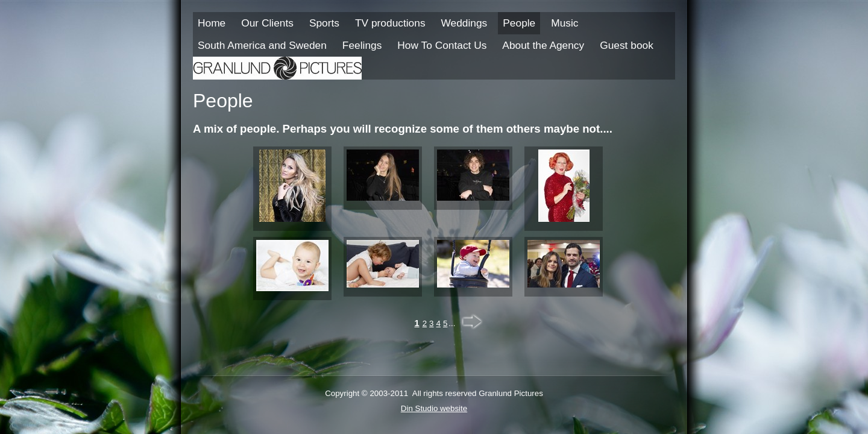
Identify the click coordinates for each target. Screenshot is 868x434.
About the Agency (543, 45)
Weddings (464, 23)
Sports (324, 23)
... (452, 323)
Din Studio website (434, 408)
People (519, 23)
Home (212, 23)
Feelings (362, 45)
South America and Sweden (262, 45)
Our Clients (267, 23)
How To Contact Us (442, 45)
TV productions (390, 23)
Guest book (627, 45)
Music (565, 23)
